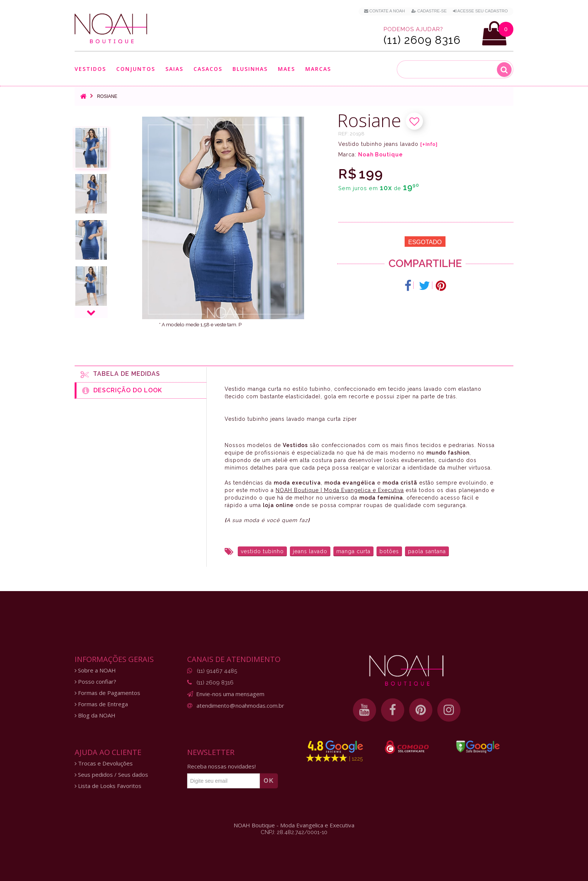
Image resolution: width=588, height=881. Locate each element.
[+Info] (429, 144)
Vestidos (90, 69)
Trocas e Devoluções (104, 763)
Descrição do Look (122, 390)
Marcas (318, 69)
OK (269, 781)
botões (389, 551)
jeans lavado (310, 551)
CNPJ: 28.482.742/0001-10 (294, 832)
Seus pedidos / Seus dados (111, 775)
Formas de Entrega (101, 704)
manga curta (353, 551)
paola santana (427, 551)
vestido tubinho (262, 551)
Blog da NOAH (95, 715)
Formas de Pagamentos (107, 693)
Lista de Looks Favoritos (108, 786)
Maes (286, 69)
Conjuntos (136, 69)
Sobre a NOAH (95, 670)
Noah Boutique (380, 155)
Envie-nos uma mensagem (230, 694)
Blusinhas (250, 69)
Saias (174, 69)
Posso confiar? (95, 682)
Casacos (208, 69)
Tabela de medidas (120, 374)
